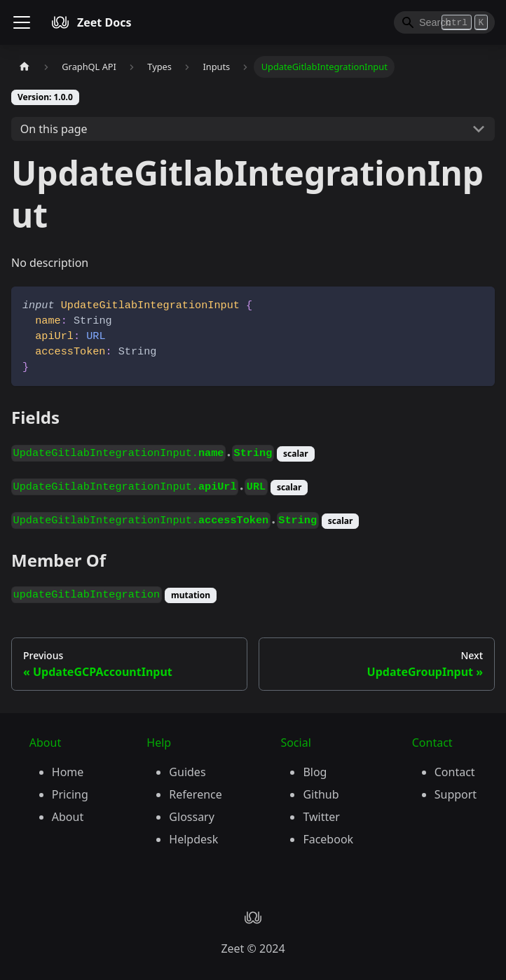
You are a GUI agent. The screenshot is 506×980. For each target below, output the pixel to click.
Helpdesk (193, 839)
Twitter (321, 817)
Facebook (328, 839)
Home (68, 772)
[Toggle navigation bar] (22, 22)
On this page (54, 129)
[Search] (444, 22)
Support (456, 794)
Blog (315, 772)
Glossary (192, 817)
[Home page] (25, 67)
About (68, 817)
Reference (195, 794)
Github (321, 794)
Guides (187, 772)
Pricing (70, 794)
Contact (455, 772)
